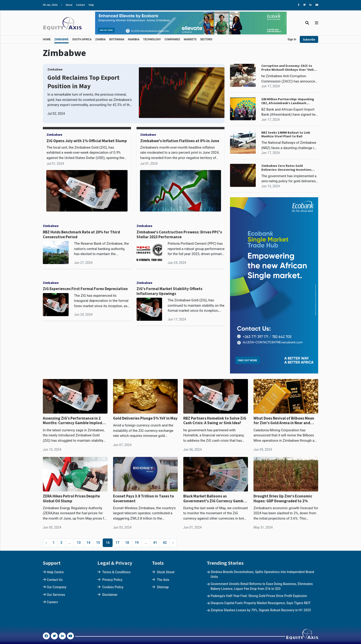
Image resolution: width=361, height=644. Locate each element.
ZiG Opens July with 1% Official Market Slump (87, 141)
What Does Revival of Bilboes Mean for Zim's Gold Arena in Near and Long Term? (284, 421)
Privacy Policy (112, 580)
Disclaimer (110, 595)
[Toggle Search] (307, 23)
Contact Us (55, 580)
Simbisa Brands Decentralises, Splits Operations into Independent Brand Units (262, 574)
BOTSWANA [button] (117, 39)
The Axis (163, 580)
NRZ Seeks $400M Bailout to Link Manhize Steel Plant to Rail (286, 135)
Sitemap (163, 587)
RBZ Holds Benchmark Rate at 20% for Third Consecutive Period (81, 234)
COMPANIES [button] (172, 39)
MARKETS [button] (190, 39)
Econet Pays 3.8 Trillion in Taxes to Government (144, 498)
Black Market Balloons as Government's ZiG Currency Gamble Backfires (215, 498)
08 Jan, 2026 (50, 5)
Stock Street (166, 572)
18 (127, 543)
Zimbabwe (55, 69)
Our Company (57, 587)
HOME (47, 39)
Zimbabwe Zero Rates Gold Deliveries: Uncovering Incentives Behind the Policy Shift (286, 168)
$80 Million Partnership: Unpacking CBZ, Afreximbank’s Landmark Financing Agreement (288, 101)
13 (79, 543)
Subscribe (309, 40)
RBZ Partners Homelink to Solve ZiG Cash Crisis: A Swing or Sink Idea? (215, 421)
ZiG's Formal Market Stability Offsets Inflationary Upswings (169, 291)
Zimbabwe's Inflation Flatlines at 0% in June (180, 141)
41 (155, 543)
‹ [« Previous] (46, 543)
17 (117, 543)
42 (165, 543)
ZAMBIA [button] (100, 39)
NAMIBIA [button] (134, 39)
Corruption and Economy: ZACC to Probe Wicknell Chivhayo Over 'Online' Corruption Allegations (290, 68)
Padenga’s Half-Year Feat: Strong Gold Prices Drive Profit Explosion (259, 596)
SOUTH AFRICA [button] (82, 39)
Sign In (292, 39)
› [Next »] (173, 543)
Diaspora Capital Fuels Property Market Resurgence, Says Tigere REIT (261, 603)
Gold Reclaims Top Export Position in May (83, 82)
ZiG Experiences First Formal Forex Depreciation (85, 289)
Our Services (56, 595)
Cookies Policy (113, 587)
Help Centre (55, 572)
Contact (80, 5)
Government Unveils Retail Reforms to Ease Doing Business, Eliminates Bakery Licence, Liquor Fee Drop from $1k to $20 (262, 586)
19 (137, 543)
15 (98, 543)
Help (91, 5)
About (69, 5)
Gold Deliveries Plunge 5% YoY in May (145, 418)
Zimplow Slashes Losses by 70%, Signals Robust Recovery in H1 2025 (261, 610)
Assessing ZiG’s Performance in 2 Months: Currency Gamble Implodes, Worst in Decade (75, 421)
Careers (52, 602)
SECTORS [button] (206, 39)
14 (88, 543)
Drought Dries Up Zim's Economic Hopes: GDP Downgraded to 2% (283, 498)
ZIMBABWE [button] (61, 39)
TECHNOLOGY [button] (152, 39)
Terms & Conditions (116, 572)
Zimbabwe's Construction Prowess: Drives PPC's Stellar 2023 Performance (179, 234)
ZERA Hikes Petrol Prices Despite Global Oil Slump (71, 498)
